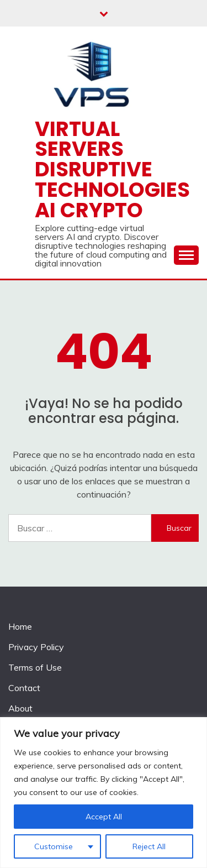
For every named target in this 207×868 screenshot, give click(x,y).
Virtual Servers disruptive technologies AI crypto (112, 169)
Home (20, 626)
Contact (24, 688)
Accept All (104, 817)
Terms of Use (35, 667)
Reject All (149, 846)
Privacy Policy (36, 647)
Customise (54, 846)
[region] (104, 793)
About (20, 708)
